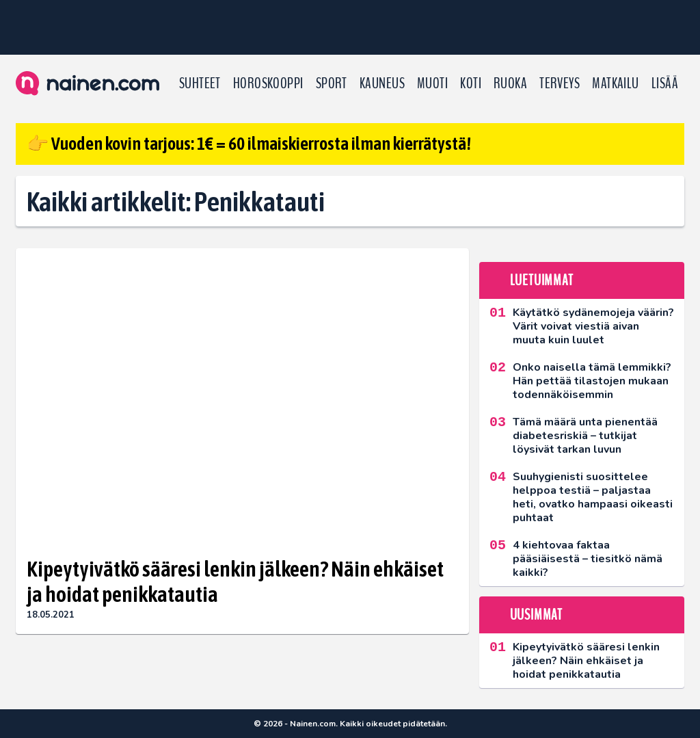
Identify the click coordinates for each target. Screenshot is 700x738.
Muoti (432, 83)
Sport (332, 83)
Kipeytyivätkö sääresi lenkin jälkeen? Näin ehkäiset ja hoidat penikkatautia (235, 581)
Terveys (560, 83)
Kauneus (382, 83)
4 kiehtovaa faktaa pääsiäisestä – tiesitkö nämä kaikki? (588, 559)
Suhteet (200, 83)
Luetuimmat (542, 280)
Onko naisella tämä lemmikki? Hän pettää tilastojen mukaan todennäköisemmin (592, 381)
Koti (471, 83)
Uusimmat (536, 615)
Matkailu (616, 83)
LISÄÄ (665, 83)
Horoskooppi (268, 83)
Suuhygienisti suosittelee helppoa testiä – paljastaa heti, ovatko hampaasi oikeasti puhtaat (593, 497)
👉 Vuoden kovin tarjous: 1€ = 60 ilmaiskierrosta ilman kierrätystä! (249, 144)
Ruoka (510, 83)
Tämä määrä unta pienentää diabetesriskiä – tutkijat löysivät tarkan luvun (585, 436)
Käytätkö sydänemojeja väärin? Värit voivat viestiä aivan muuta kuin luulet (593, 326)
